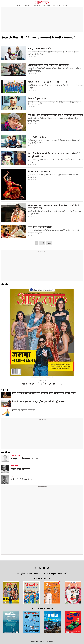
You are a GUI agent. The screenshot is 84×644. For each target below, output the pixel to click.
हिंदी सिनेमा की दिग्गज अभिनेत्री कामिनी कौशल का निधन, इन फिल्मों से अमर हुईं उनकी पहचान (54, 155)
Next (49, 243)
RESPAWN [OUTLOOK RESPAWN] (63, 6)
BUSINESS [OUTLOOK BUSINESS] (28, 6)
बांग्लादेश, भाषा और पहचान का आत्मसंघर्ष (25, 459)
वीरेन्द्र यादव (14, 466)
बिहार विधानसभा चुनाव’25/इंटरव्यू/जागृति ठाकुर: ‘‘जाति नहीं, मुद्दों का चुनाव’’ (39, 402)
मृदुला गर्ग (14, 476)
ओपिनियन (6, 452)
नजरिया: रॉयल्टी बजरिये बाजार (21, 469)
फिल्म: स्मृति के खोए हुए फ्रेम (38, 137)
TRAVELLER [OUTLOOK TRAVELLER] (46, 6)
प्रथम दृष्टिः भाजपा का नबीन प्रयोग (40, 49)
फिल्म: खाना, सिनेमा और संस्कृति (40, 227)
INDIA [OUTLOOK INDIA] (19, 6)
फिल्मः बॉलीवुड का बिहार (37, 99)
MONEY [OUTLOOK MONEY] (37, 6)
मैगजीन (5, 285)
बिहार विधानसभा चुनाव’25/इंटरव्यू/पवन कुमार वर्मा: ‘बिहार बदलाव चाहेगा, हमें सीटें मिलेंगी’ (44, 393)
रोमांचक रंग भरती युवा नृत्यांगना (39, 171)
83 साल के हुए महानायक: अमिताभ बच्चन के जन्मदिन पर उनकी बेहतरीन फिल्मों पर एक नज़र (54, 207)
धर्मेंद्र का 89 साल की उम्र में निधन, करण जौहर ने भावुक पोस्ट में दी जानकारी (55, 115)
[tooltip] (36, 568)
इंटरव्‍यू (5, 390)
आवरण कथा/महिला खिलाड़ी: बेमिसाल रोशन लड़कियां (47, 82)
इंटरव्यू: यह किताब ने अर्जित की (23, 410)
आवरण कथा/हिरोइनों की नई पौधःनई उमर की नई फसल (48, 65)
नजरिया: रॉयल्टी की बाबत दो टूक (22, 480)
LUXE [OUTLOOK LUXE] (55, 6)
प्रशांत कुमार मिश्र (16, 456)
